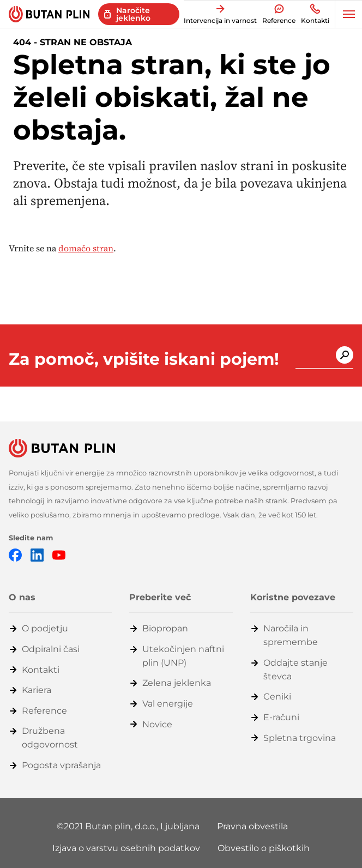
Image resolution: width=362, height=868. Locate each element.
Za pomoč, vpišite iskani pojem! (144, 359)
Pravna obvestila (252, 826)
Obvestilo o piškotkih (264, 848)
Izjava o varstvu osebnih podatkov (126, 848)
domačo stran (86, 248)
